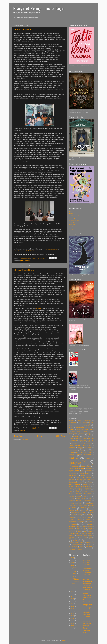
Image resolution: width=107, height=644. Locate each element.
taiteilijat (80, 532)
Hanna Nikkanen (82, 440)
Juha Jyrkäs (86, 579)
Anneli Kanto (86, 560)
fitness (72, 439)
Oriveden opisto (86, 507)
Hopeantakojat (74, 444)
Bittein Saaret (86, 562)
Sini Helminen (87, 617)
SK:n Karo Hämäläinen (51, 249)
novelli (72, 504)
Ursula (90, 541)
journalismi (76, 449)
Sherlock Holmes (89, 523)
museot (90, 497)
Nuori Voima (80, 504)
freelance (78, 439)
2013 (73, 613)
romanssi (71, 518)
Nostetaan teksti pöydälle (87, 605)
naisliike (71, 500)
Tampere (91, 532)
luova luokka (73, 488)
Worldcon (81, 548)
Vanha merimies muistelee (22, 30)
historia (84, 442)
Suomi (78, 528)
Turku (78, 539)
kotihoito (71, 470)
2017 (73, 604)
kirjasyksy (72, 461)
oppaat (74, 507)
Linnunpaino (73, 222)
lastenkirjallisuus (87, 477)
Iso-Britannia (72, 447)
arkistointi (80, 426)
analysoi (39, 309)
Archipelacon (72, 426)
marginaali (77, 490)
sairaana (80, 519)
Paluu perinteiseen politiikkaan (24, 270)
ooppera (86, 506)
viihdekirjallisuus (73, 546)
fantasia (76, 437)
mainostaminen (88, 488)
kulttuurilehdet (80, 472)
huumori (71, 445)
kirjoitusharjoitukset (74, 465)
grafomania (86, 570)
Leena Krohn (90, 479)
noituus (87, 502)
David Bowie (85, 429)
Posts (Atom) (25, 440)
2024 (73, 563)
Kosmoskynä (89, 468)
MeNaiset (77, 492)
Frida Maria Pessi (88, 568)
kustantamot (73, 476)
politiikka (22, 430)
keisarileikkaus (84, 452)
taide (90, 530)
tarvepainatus (89, 534)
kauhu (72, 452)
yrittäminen (80, 550)
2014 (73, 611)
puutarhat (80, 514)
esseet (71, 435)
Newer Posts (18, 436)
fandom (82, 435)
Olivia (81, 506)
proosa (92, 512)
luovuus (80, 488)
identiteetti (78, 445)
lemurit (86, 481)
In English (72, 229)
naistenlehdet (78, 500)
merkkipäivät (85, 492)
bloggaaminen (80, 428)
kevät (90, 452)
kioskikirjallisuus (87, 454)
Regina (84, 516)
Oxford (91, 509)
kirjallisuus (74, 458)
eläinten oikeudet (76, 431)
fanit (70, 437)
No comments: (42, 258)
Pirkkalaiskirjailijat (88, 608)
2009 (73, 623)
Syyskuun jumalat (74, 220)
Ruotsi (89, 518)
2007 (73, 628)
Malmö (71, 490)
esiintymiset (72, 433)
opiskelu (91, 506)
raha (90, 514)
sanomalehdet (81, 521)
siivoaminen (74, 525)
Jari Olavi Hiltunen (88, 575)
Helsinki (78, 442)
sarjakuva (89, 521)
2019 (73, 599)
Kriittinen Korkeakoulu (87, 470)
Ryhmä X (72, 519)
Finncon (91, 437)
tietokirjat (28, 261)
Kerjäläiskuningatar (74, 216)
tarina (83, 534)
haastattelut (74, 440)
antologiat (78, 424)
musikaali (78, 499)
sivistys (90, 525)
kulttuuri (71, 472)
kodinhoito (91, 465)
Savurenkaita (86, 612)
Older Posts (60, 436)
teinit (91, 535)
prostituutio (74, 514)
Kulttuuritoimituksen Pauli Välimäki (24, 251)
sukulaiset (89, 526)
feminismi (85, 437)
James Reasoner (88, 447)
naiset (90, 498)
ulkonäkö (75, 541)
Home (40, 436)
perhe (92, 511)
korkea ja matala (79, 468)
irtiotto (90, 445)
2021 (73, 594)
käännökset (81, 451)
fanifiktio (90, 435)
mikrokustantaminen (75, 495)
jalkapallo (80, 447)
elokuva (87, 431)
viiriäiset (81, 546)
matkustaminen (87, 490)
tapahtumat (75, 533)
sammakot (89, 519)
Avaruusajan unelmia (75, 218)
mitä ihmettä (88, 495)
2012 (73, 616)
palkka (83, 511)
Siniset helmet (87, 619)
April (74, 576)
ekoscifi (92, 429)
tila (76, 537)
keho (78, 452)
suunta (84, 528)
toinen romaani (83, 537)
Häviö (72, 442)
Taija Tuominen (73, 532)
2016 (73, 606)
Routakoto (86, 610)
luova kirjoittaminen (83, 486)
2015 (73, 609)
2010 (73, 621)
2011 (73, 618)
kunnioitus (89, 472)
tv (81, 539)
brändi (90, 428)
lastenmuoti (72, 479)
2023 (73, 565)
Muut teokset (73, 227)
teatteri (86, 535)
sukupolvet (72, 528)
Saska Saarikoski (73, 523)
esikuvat (89, 433)
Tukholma (72, 539)
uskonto (71, 543)
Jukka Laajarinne (87, 581)
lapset (71, 477)
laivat (82, 476)
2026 (73, 558)
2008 (73, 625)
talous (85, 532)
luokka (71, 486)
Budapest (72, 429)
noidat (81, 502)
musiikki (71, 498)
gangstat (85, 439)
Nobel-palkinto (73, 502)
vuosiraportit (89, 546)
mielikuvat (78, 493)
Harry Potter (91, 440)
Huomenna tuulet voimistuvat (86, 444)
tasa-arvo (72, 535)
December (75, 567)
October (75, 571)
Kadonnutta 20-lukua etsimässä (87, 586)
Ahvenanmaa (88, 421)
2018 (73, 601)
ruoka (83, 518)
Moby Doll (72, 225)
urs (86, 541)
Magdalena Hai (87, 595)
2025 (73, 560)
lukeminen (78, 484)
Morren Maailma (87, 602)
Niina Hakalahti (88, 500)
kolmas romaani (86, 467)
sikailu (81, 525)
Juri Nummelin (74, 451)
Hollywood (91, 442)
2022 (73, 592)
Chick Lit (78, 429)
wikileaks (71, 548)
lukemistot (85, 484)
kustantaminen (85, 474)
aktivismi (22, 261)
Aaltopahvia (86, 558)
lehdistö (80, 481)
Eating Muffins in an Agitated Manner (88, 565)
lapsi (78, 477)
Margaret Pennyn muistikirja (38, 8)
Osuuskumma (73, 509)
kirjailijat (72, 456)
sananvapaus (72, 521)
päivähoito (72, 511)
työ (93, 539)
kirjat (85, 460)
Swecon (90, 528)
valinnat (82, 543)
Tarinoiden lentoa (87, 621)
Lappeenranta (89, 476)
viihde (89, 544)
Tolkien (90, 537)
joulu (70, 449)
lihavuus (82, 483)
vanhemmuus (90, 543)
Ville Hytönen (86, 631)
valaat (76, 543)
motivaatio (79, 497)
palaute (78, 511)
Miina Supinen (88, 493)
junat (92, 449)
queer (85, 514)
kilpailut (79, 454)
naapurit (84, 499)
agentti (80, 421)
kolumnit (71, 468)
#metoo (71, 421)
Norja (92, 502)
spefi (84, 526)
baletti (71, 428)
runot (78, 518)
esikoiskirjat (82, 433)
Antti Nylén (88, 424)
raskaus (78, 516)
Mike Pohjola (86, 600)
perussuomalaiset (75, 512)
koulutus (77, 470)
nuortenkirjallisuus (89, 504)
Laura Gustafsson (81, 479)
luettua (71, 484)
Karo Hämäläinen (90, 451)
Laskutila (85, 593)
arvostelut (87, 426)
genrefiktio (91, 439)
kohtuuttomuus (75, 467)
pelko (87, 511)
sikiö (85, 525)
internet (85, 445)
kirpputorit (84, 465)
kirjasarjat (88, 458)
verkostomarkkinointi (77, 544)
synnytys (71, 530)
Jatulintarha (86, 577)
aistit (80, 422)
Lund (90, 484)
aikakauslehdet (73, 422)
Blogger (63, 640)
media (71, 492)
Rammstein (72, 516)
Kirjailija (71, 214)
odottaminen (74, 506)
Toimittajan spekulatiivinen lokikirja (87, 627)
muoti (85, 497)
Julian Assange (85, 449)
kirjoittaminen (75, 463)
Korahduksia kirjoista (86, 590)
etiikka (76, 435)
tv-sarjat (86, 539)
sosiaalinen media (74, 526)
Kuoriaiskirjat (72, 474)
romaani (90, 516)
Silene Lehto (86, 614)
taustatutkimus (79, 535)
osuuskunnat (83, 509)
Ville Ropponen (87, 633)
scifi (80, 523)
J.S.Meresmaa (87, 573)
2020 (73, 597)
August (75, 574)
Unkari (81, 541)
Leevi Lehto (73, 481)
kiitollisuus (72, 454)
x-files (89, 548)
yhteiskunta (72, 550)
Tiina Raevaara (87, 623)
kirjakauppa (86, 456)
